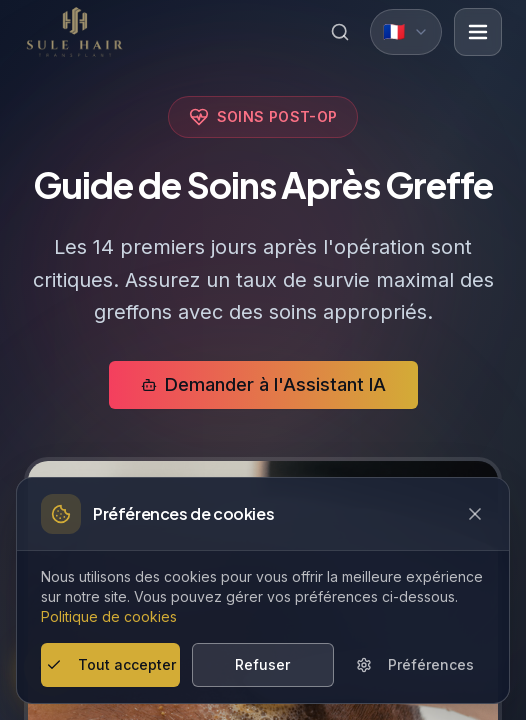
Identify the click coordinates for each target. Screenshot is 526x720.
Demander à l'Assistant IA (263, 384)
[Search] (340, 32)
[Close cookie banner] (475, 514)
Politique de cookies (109, 616)
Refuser (262, 664)
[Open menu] (478, 32)
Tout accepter (111, 664)
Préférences (415, 664)
